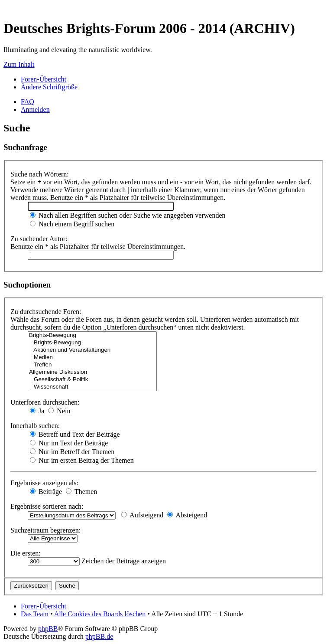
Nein (59, 411)
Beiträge (46, 492)
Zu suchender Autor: (39, 239)
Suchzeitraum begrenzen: (45, 530)
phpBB (48, 629)
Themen (81, 492)
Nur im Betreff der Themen (72, 452)
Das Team (35, 614)
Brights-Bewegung (92, 335)
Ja (37, 411)
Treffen (92, 365)
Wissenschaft (92, 387)
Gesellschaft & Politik (92, 380)
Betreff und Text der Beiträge (75, 434)
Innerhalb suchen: (35, 426)
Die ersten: (26, 553)
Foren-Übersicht (44, 79)
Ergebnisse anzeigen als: (44, 483)
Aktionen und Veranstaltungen (92, 350)
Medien (92, 358)
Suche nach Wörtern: (40, 174)
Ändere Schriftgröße (49, 87)
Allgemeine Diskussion (92, 372)
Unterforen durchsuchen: (45, 402)
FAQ (28, 102)
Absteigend (187, 515)
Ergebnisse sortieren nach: (47, 506)
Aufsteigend (142, 515)
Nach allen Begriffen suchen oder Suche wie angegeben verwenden (128, 215)
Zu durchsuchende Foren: (46, 312)
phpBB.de (99, 636)
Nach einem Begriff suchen (72, 224)
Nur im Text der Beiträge (69, 443)
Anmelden (35, 110)
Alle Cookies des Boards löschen (100, 614)
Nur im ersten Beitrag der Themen (82, 460)
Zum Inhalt (19, 64)
